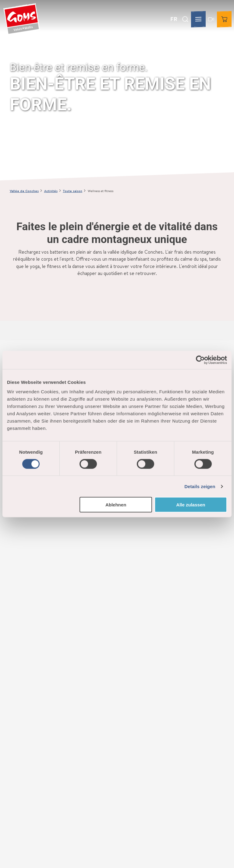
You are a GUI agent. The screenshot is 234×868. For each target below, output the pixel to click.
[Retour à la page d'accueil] (22, 19)
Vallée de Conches (24, 191)
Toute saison (73, 191)
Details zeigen (200, 486)
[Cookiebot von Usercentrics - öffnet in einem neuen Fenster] (200, 360)
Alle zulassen (191, 505)
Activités (51, 191)
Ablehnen (116, 505)
